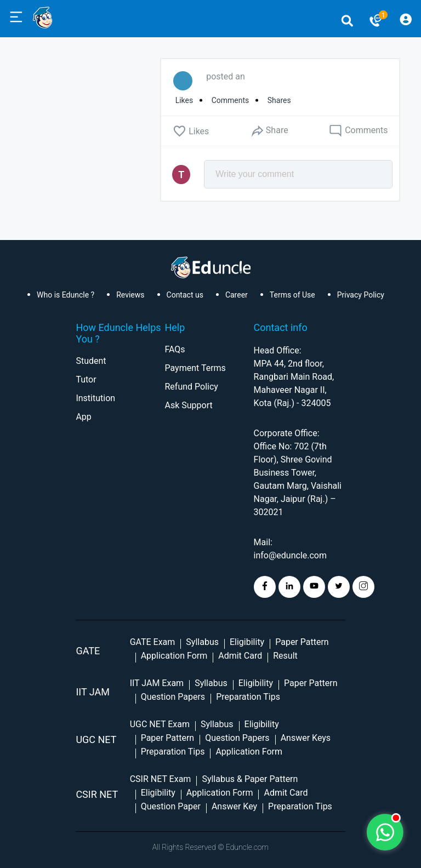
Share (269, 131)
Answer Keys (306, 738)
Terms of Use (292, 295)
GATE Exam (153, 642)
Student (91, 361)
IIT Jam (93, 692)
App (83, 417)
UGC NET (96, 739)
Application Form (174, 656)
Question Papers (173, 697)
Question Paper (171, 806)
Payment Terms (195, 368)
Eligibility (247, 642)
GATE (88, 651)
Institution (95, 398)
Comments (358, 131)
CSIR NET (97, 794)
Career (237, 295)
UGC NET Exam (160, 724)
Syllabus (202, 642)
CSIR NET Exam (161, 779)
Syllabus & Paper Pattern (250, 779)
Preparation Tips (248, 697)
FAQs (175, 349)
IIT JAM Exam (157, 683)
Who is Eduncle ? (66, 295)
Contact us (185, 295)
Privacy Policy (361, 295)
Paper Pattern (302, 642)
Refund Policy (191, 387)
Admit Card (240, 656)
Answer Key (234, 806)
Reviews (130, 295)
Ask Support (188, 405)
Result (285, 656)
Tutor (86, 379)
